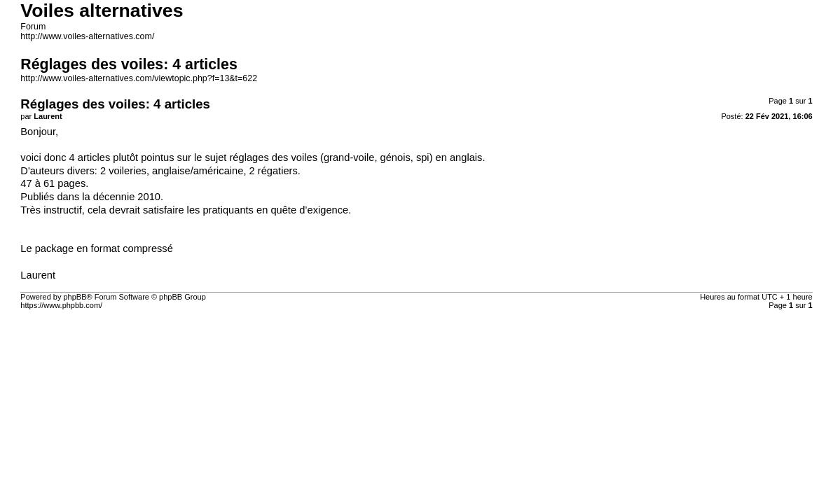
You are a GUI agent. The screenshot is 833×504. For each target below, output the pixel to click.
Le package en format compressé (97, 248)
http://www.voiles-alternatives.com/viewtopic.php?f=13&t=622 (139, 78)
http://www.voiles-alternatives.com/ (87, 36)
